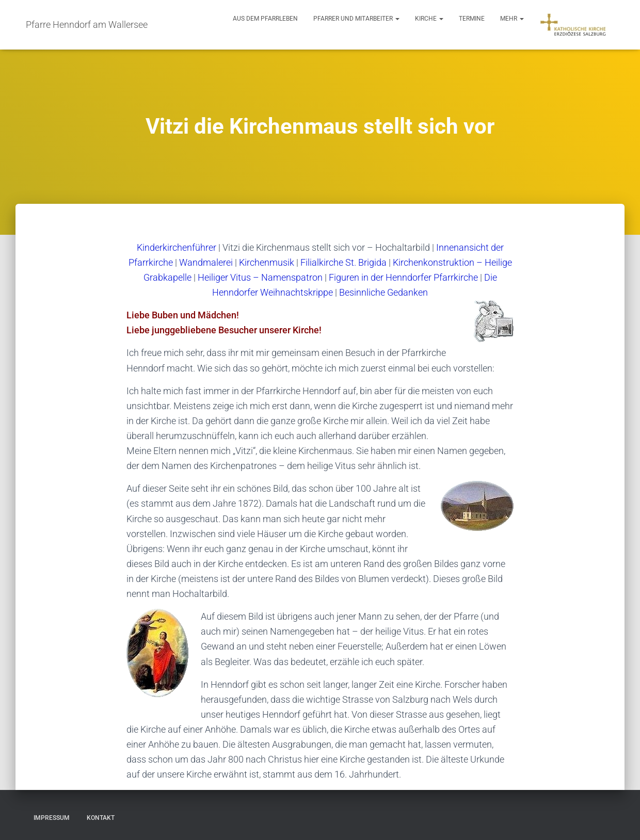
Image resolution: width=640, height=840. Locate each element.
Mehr (512, 19)
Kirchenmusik (267, 262)
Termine (472, 19)
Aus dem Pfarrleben (265, 19)
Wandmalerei (206, 262)
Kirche (429, 19)
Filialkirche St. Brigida (343, 262)
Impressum (52, 818)
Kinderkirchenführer (177, 247)
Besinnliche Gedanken (383, 292)
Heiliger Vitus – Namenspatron (260, 277)
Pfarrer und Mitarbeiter (356, 19)
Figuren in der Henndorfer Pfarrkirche (403, 277)
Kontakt (101, 818)
